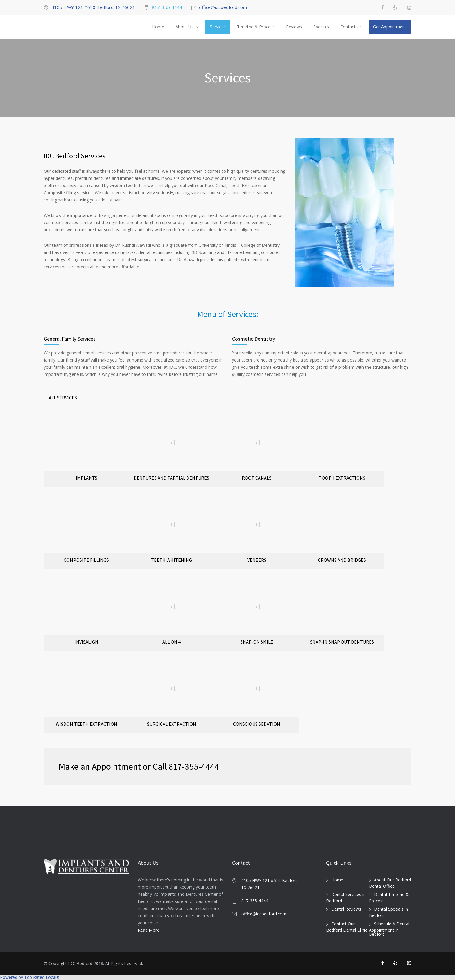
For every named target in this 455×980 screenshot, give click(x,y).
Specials (321, 27)
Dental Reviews (346, 909)
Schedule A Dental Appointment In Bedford (389, 929)
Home (158, 27)
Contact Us (351, 27)
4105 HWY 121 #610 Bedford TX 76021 (93, 8)
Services (218, 27)
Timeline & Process (256, 27)
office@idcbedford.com (223, 8)
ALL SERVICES (63, 398)
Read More (149, 930)
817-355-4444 (167, 8)
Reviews (294, 27)
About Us (184, 27)
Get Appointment (390, 27)
